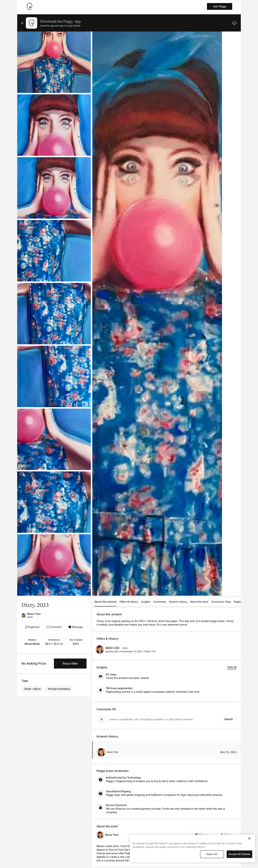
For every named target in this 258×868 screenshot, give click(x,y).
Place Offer (70, 664)
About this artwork (106, 602)
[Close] (249, 838)
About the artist (199, 602)
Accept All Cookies (239, 854)
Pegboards (240, 602)
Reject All (212, 854)
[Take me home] (29, 6)
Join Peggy (220, 6)
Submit (229, 719)
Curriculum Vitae (221, 602)
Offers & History (129, 602)
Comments (160, 602)
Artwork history (178, 602)
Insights (146, 602)
